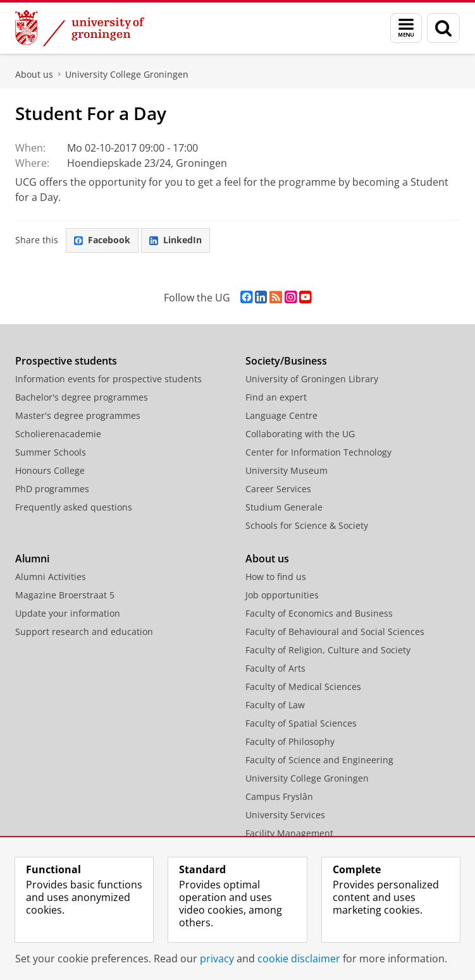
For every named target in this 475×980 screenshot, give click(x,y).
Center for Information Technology (318, 452)
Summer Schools (51, 452)
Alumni (32, 559)
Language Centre (281, 415)
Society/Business (286, 361)
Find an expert (276, 397)
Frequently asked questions (74, 507)
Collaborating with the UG (300, 434)
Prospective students (66, 361)
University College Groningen (127, 74)
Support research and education (84, 632)
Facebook (102, 240)
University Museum (287, 470)
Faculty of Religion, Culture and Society (328, 650)
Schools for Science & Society (307, 525)
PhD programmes (52, 489)
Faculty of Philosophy (290, 741)
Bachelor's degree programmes (82, 397)
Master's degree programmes (78, 415)
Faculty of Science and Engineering (319, 760)
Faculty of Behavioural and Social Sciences (335, 632)
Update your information (68, 613)
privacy (217, 959)
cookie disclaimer (299, 959)
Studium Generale (284, 507)
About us (34, 74)
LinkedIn (176, 240)
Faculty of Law (275, 705)
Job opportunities (282, 595)
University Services (285, 815)
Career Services (278, 489)
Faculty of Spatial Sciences (301, 723)
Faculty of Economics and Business (319, 613)
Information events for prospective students (108, 379)
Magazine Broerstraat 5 (65, 595)
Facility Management (289, 833)
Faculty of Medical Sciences (303, 687)
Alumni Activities (51, 577)
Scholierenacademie (58, 434)
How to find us (276, 577)
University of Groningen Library (312, 379)
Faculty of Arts (275, 668)
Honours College (50, 470)
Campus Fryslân (279, 796)
